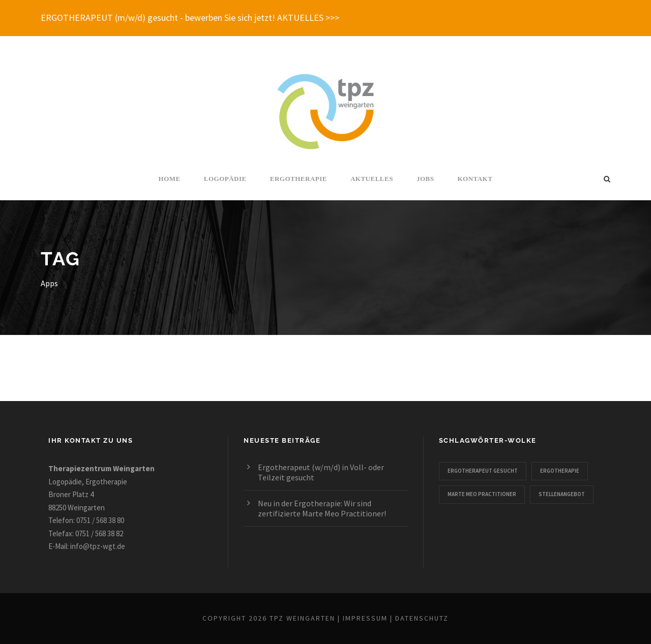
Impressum (365, 618)
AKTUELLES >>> (308, 18)
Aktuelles (372, 179)
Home (170, 179)
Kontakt (475, 179)
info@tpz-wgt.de (98, 546)
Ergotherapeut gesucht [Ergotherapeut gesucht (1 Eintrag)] (483, 471)
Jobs (425, 179)
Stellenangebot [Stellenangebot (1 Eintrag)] (562, 494)
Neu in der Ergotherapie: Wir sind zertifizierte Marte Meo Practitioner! (322, 508)
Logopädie (225, 179)
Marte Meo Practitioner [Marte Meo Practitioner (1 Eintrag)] (482, 494)
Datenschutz (422, 618)
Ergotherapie (299, 179)
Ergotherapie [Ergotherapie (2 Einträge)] (560, 471)
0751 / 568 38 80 (100, 520)
